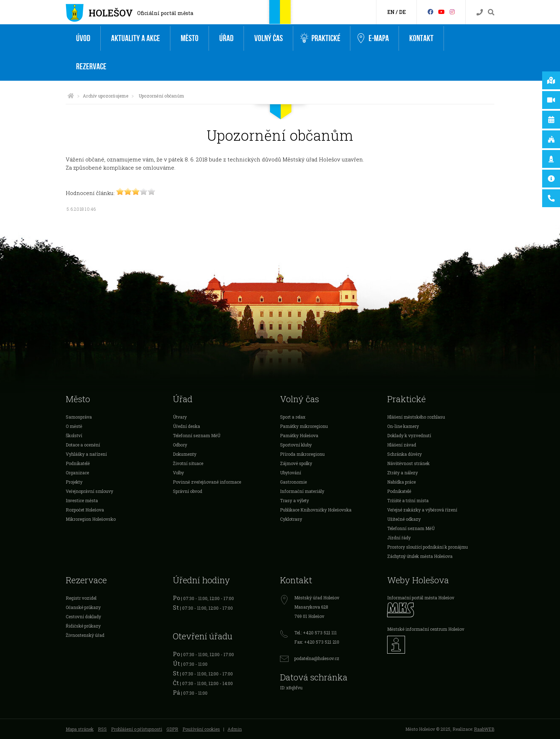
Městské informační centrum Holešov (426, 629)
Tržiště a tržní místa (408, 500)
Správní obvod (187, 491)
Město (190, 38)
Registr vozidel (81, 598)
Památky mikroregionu (304, 426)
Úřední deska (186, 426)
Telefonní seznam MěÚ (197, 435)
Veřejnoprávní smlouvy (89, 491)
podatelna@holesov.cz (317, 658)
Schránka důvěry (404, 454)
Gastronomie (293, 482)
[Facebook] (430, 12)
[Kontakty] (480, 12)
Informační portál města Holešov (421, 598)
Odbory (180, 445)
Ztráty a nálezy (402, 473)
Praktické (320, 38)
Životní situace (188, 463)
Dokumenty (185, 454)
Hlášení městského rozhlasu (416, 417)
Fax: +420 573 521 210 (317, 642)
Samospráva (79, 417)
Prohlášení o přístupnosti (137, 729)
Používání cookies (201, 729)
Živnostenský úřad (85, 635)
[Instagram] (452, 12)
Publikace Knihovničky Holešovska (316, 510)
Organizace (77, 473)
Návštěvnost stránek (408, 463)
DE (402, 12)
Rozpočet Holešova (85, 510)
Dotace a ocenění (83, 445)
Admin (235, 729)
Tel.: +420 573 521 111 (316, 633)
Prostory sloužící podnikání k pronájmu (427, 547)
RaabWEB (484, 729)
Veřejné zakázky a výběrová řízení (422, 510)
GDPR (172, 729)
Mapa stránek (80, 729)
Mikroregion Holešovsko (91, 519)
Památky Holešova (299, 435)
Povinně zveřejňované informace (207, 482)
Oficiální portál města (165, 13)
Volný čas (269, 38)
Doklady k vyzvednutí (409, 435)
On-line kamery (403, 426)
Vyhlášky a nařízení (86, 454)
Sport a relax (293, 417)
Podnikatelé (78, 463)
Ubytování (291, 473)
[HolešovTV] (441, 12)
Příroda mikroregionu (302, 454)
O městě (74, 426)
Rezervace (91, 67)
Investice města (82, 500)
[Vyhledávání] (491, 12)
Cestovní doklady (83, 616)
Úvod (83, 38)
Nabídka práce (401, 482)
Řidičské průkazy (83, 626)
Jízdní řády (399, 538)
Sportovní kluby (296, 445)
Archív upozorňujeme (106, 96)
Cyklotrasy (291, 519)
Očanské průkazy (83, 607)
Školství (74, 435)
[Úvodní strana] (71, 96)
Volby (178, 473)
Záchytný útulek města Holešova (420, 556)
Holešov (111, 13)
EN (391, 12)
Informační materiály (302, 491)
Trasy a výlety (294, 500)
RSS (102, 729)
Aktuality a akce (136, 38)
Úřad (226, 38)
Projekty (74, 482)
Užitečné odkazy (404, 519)
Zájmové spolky (296, 463)
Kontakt (421, 38)
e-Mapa (373, 39)
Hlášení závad (402, 445)
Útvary (180, 417)
